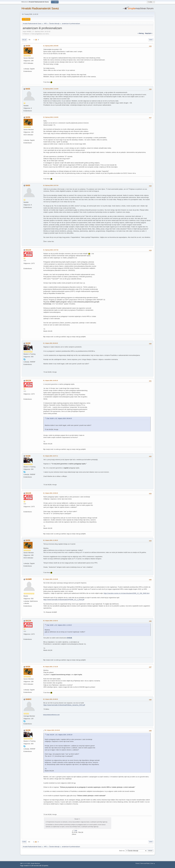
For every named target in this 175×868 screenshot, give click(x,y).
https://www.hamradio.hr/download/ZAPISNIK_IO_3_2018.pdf (64, 600)
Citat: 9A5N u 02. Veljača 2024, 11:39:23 (59, 625)
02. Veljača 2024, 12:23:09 (51, 579)
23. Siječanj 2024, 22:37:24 (51, 185)
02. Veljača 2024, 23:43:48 (52, 730)
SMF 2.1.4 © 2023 (25, 863)
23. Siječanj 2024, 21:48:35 (51, 117)
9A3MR (29, 579)
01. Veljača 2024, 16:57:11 (51, 456)
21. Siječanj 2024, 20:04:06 (51, 46)
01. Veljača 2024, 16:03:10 (51, 381)
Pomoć (138, 863)
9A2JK (28, 250)
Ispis (151, 40)
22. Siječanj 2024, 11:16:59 (51, 89)
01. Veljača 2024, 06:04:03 (51, 343)
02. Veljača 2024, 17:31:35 (51, 667)
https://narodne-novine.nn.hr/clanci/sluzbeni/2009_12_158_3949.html (127, 593)
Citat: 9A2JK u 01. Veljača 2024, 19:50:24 (59, 735)
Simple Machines (35, 863)
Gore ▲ (153, 863)
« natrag (141, 33)
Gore (24, 842)
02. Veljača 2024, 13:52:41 (51, 621)
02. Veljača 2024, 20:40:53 (51, 699)
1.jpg (74, 830)
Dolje (24, 40)
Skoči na (122, 851)
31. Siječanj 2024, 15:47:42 (51, 250)
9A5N (28, 46)
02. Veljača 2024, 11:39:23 (51, 540)
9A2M (28, 343)
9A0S (28, 89)
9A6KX (29, 699)
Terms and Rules (145, 863)
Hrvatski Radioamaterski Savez (40, 8)
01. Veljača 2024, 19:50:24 (51, 493)
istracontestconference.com (51, 715)
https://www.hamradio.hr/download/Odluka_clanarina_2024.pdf (64, 705)
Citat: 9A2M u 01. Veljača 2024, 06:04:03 (59, 418)
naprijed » (149, 33)
